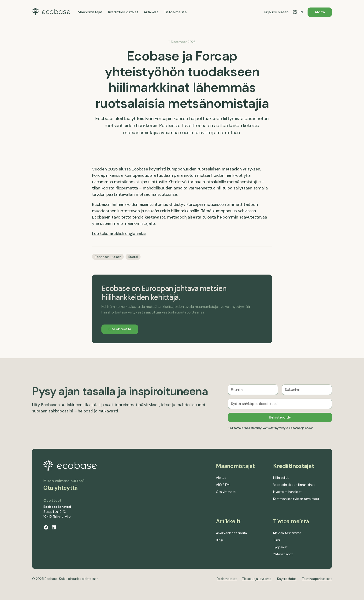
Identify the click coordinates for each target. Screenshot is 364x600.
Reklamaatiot (227, 579)
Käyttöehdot (287, 579)
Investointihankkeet (287, 492)
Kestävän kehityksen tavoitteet (296, 499)
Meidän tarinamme (287, 533)
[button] (298, 12)
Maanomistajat (235, 466)
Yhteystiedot (283, 554)
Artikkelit (228, 521)
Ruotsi (133, 257)
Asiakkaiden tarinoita (231, 533)
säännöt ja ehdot (302, 428)
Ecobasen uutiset (108, 257)
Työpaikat (280, 547)
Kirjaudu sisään (276, 12)
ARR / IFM (223, 485)
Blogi (219, 540)
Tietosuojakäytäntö (257, 579)
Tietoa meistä (291, 521)
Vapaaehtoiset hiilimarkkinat (294, 485)
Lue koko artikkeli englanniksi (119, 234)
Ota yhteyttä (120, 329)
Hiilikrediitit (281, 478)
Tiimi (277, 540)
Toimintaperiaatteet (317, 579)
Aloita (320, 12)
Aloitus (221, 478)
